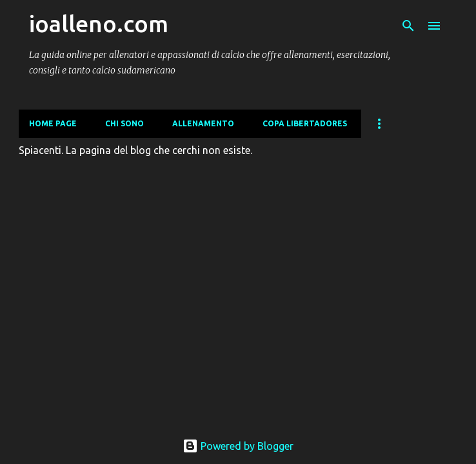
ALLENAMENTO (203, 123)
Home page (53, 123)
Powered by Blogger (238, 446)
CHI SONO (124, 123)
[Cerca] (408, 26)
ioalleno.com (99, 24)
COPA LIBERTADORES (305, 123)
